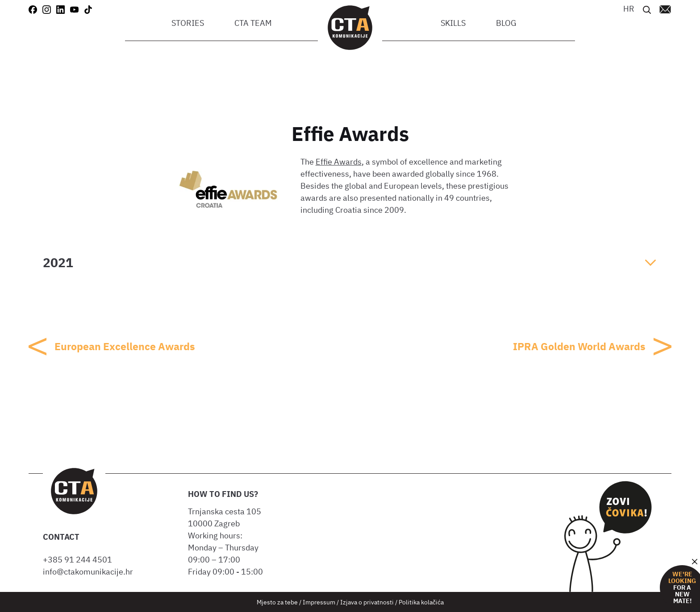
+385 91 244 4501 (79, 560)
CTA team (253, 23)
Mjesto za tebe (277, 602)
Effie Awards (339, 162)
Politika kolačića (421, 602)
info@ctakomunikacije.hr (88, 572)
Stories (188, 23)
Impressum (319, 602)
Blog (506, 23)
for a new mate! (682, 588)
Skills (453, 23)
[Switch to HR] (629, 9)
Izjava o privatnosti (367, 602)
